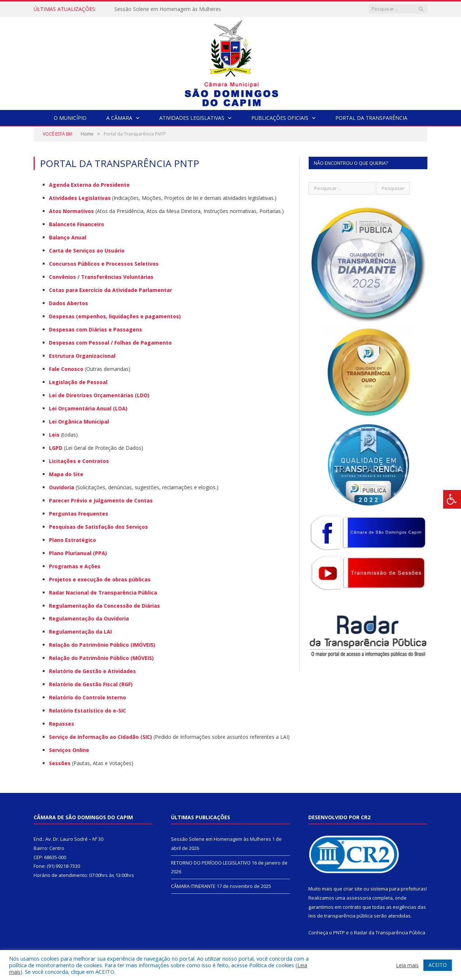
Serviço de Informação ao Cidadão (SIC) (100, 737)
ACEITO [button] (438, 965)
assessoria (359, 898)
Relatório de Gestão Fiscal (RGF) (91, 684)
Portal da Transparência (371, 118)
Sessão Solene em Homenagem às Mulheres (168, 9)
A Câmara (119, 118)
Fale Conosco (66, 369)
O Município (70, 118)
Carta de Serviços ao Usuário (87, 250)
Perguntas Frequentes (79, 514)
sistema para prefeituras (398, 889)
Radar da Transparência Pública (390, 932)
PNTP (339, 932)
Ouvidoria (62, 487)
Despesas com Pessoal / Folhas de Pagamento (110, 343)
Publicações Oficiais (280, 118)
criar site (353, 889)
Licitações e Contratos (79, 461)
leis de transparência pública (340, 916)
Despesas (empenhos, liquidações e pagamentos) (115, 316)
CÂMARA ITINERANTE (193, 886)
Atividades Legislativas (192, 118)
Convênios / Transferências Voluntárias (101, 277)
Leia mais (407, 965)
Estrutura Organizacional (82, 356)
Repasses (62, 724)
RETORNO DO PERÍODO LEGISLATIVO (211, 863)
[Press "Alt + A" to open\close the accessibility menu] (452, 499)
